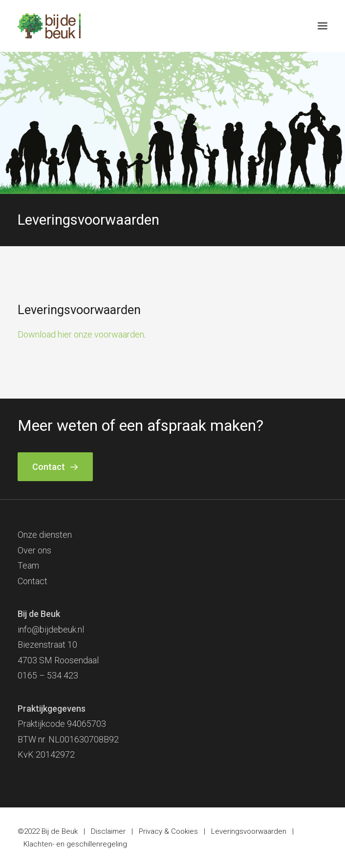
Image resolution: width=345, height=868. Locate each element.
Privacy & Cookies (168, 831)
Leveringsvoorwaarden (249, 831)
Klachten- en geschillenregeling (75, 844)
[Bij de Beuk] (49, 26)
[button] (323, 26)
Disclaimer (108, 831)
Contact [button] (55, 467)
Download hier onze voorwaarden (81, 334)
